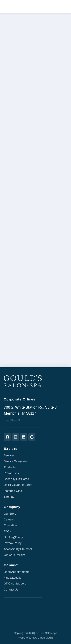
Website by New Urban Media (36, 638)
